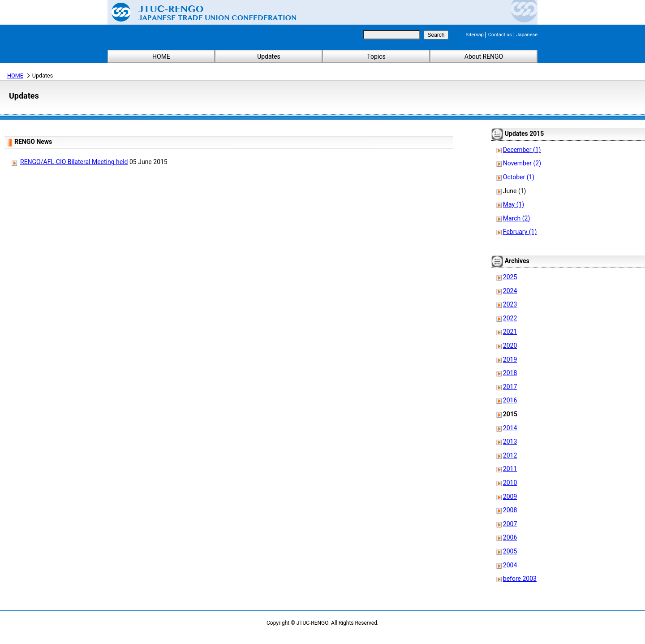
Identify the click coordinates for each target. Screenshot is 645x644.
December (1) (522, 150)
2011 (510, 469)
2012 (510, 455)
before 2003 (520, 579)
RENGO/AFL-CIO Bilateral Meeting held (74, 162)
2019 (510, 359)
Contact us (500, 35)
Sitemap (475, 35)
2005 (510, 551)
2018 (510, 373)
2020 (510, 346)
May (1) (514, 204)
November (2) (522, 163)
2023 (510, 304)
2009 (510, 497)
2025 (510, 277)
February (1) (520, 232)
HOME (161, 56)
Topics (376, 56)
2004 (510, 565)
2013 (510, 441)
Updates (269, 56)
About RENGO (484, 56)
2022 (510, 318)
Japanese (527, 35)
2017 (510, 387)
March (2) (517, 218)
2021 (510, 332)
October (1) (519, 177)
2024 (510, 291)
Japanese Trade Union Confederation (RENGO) (197, 12)
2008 (510, 510)
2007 (510, 524)
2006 (510, 537)
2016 (510, 400)
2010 (510, 483)
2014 (510, 428)
